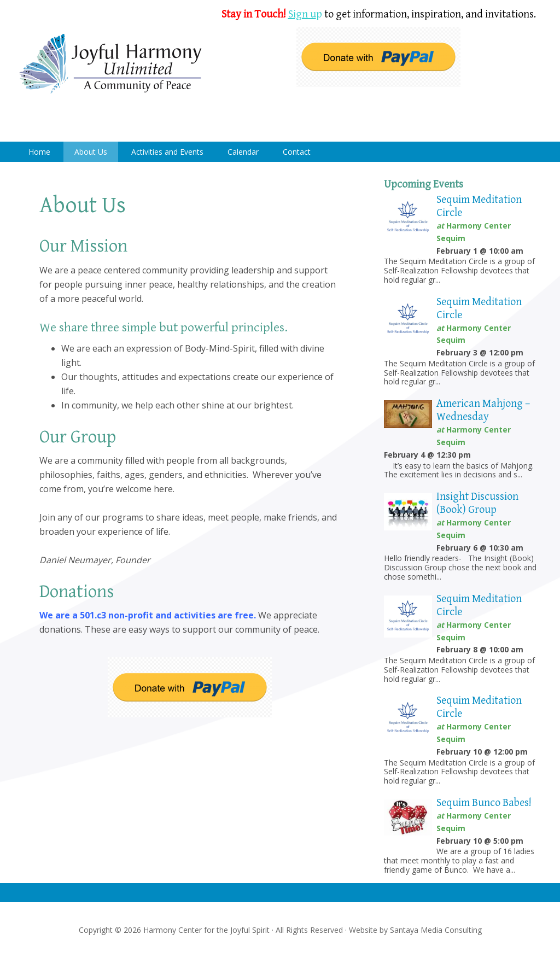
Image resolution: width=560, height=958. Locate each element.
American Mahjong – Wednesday (483, 410)
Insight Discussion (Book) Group (477, 503)
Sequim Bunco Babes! (484, 803)
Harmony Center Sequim (110, 64)
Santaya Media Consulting (436, 930)
